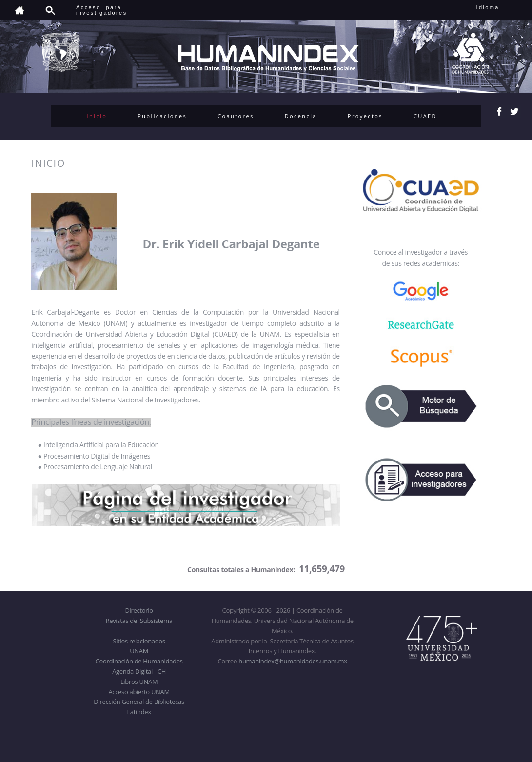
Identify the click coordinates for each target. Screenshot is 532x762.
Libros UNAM (139, 682)
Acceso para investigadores (102, 10)
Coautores (236, 116)
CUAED (425, 116)
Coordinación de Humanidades (139, 661)
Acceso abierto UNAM (139, 692)
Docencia (301, 116)
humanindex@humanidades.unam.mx (293, 661)
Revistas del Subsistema (139, 621)
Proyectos (365, 116)
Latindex (139, 712)
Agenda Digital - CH (139, 671)
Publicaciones (162, 116)
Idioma (500, 7)
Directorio (139, 610)
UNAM (139, 651)
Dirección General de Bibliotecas (139, 702)
